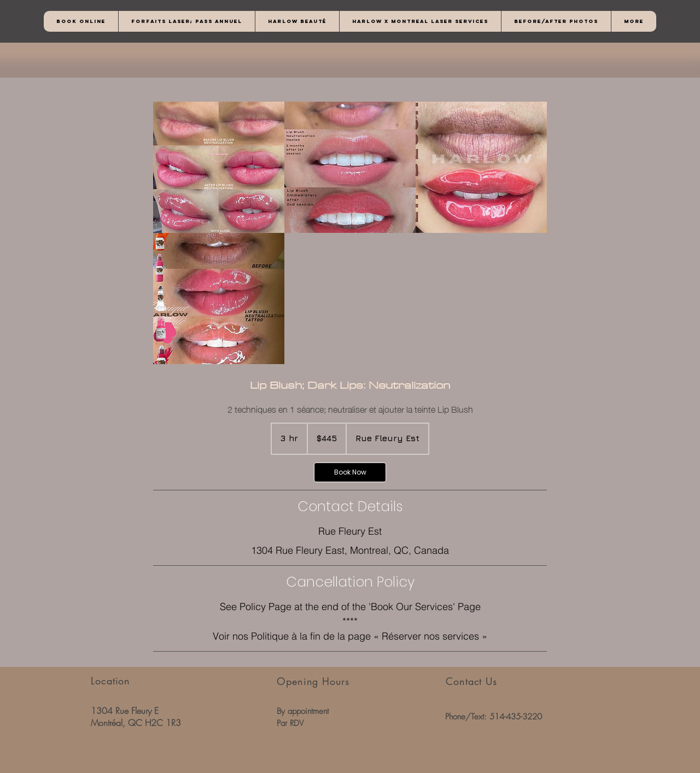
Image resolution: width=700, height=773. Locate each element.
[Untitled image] (219, 167)
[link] (350, 472)
